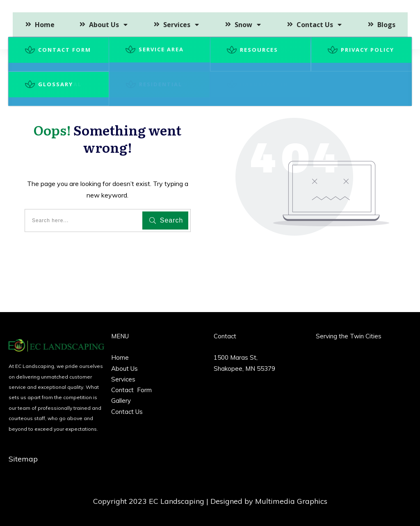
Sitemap (23, 459)
